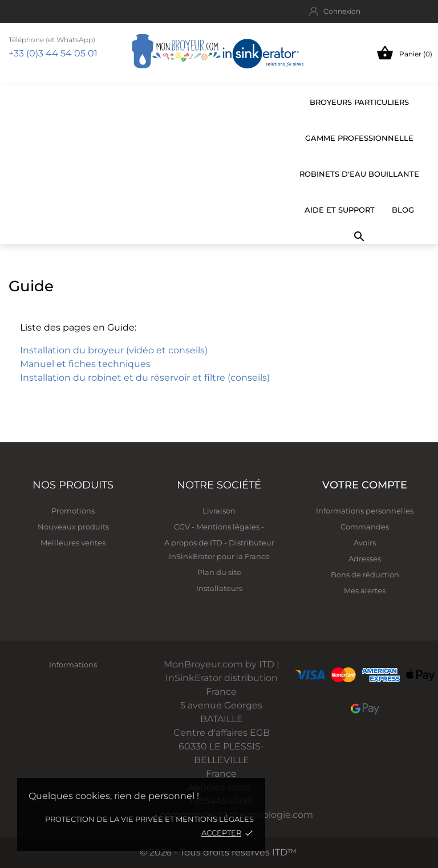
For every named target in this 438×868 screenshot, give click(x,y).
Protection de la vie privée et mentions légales (149, 819)
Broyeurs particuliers (359, 102)
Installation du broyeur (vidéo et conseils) (114, 350)
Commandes (365, 527)
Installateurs (219, 588)
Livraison (219, 511)
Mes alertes (365, 590)
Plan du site (219, 572)
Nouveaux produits (73, 527)
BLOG (403, 210)
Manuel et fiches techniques (85, 364)
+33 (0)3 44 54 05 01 (53, 53)
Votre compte (365, 485)
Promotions (73, 511)
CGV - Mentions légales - (219, 527)
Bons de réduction (365, 574)
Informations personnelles (365, 511)
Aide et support (340, 210)
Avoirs (365, 543)
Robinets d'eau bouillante (359, 174)
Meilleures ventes (73, 543)
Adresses (365, 559)
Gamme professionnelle (359, 138)
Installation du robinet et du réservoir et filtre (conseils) (145, 378)
